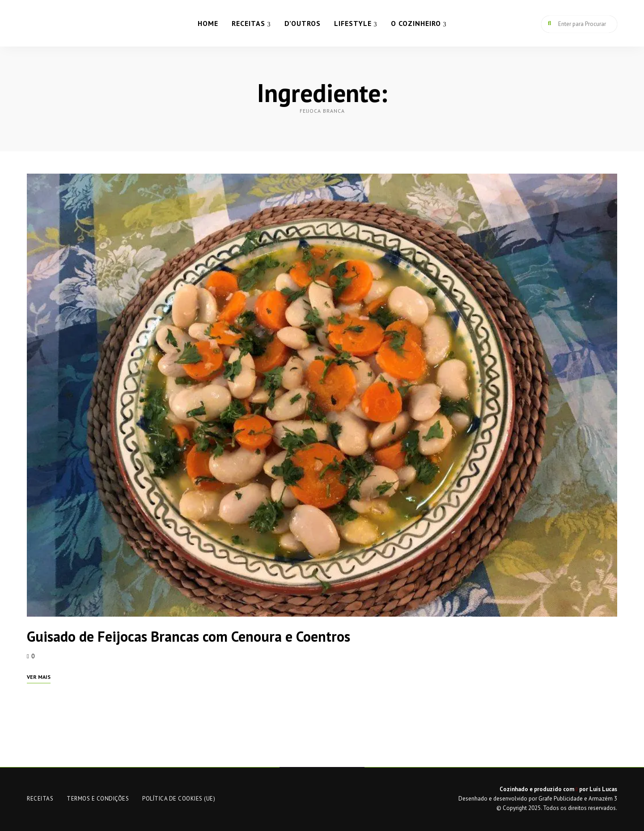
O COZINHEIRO (416, 23)
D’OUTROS (303, 23)
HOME (208, 23)
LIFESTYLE (353, 23)
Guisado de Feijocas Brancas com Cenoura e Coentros (189, 636)
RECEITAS (248, 23)
